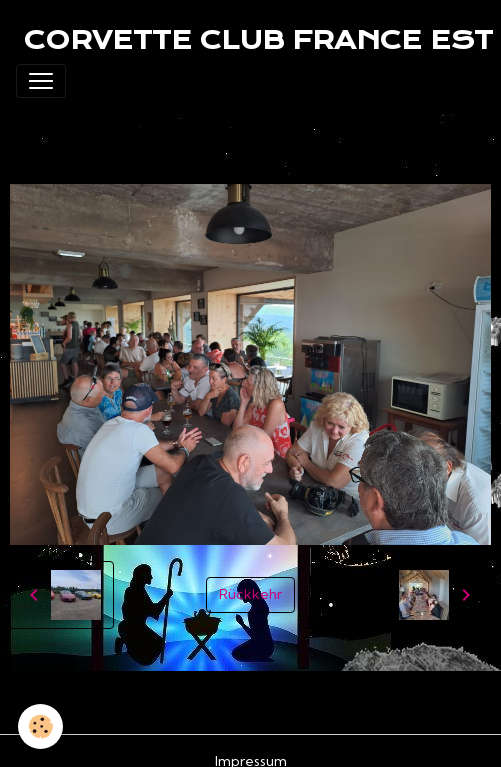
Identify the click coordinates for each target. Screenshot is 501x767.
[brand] (258, 40)
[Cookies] (40, 726)
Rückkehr (250, 594)
